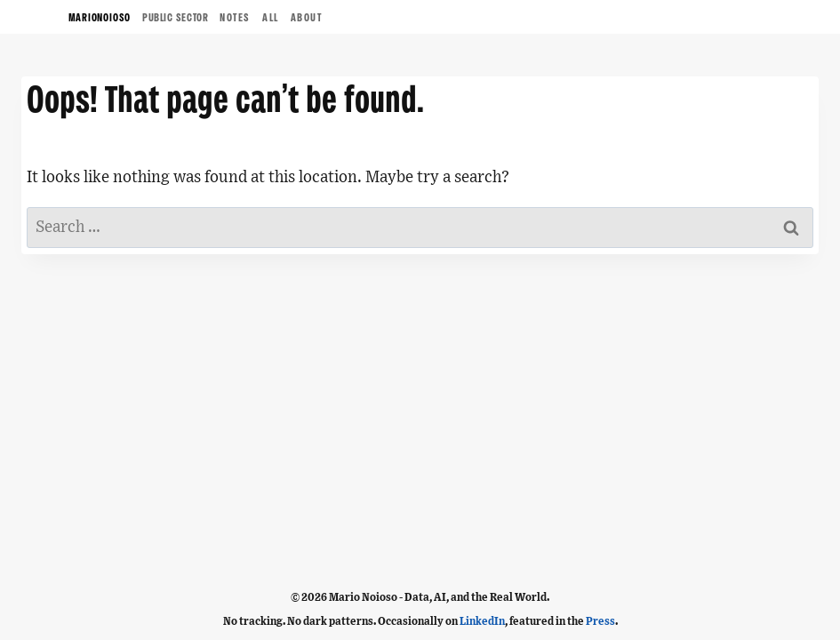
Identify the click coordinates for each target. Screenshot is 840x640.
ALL (271, 18)
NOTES (235, 18)
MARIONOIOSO (100, 18)
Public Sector (175, 18)
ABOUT (307, 18)
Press (600, 621)
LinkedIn (482, 621)
